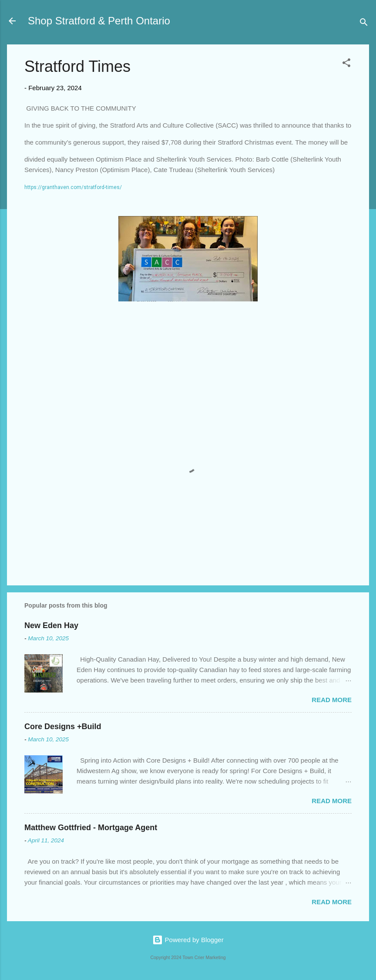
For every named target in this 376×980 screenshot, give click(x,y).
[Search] (364, 24)
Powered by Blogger (188, 940)
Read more (332, 700)
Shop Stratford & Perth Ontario (99, 21)
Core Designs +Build (63, 727)
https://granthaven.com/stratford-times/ (73, 187)
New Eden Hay (51, 625)
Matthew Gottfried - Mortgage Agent (91, 828)
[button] (346, 64)
